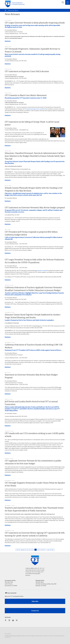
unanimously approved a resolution (36, 109)
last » (53, 550)
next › (49, 550)
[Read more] (58, 132)
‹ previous (22, 550)
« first (17, 550)
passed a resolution (43, 270)
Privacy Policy (8, 634)
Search (63, 2)
